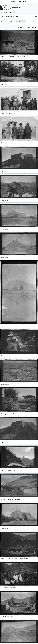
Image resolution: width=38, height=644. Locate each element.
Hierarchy (14, 21)
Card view (22, 21)
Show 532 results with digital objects (28, 27)
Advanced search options (10, 17)
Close (9, 5)
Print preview (5, 21)
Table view (30, 21)
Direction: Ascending (31, 24)
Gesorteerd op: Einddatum (17, 24)
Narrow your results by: (19, 2)
